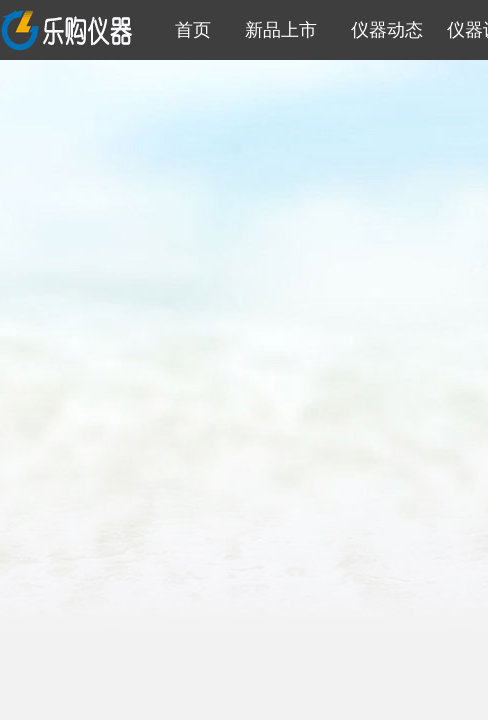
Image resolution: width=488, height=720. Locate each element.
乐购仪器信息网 (69, 30)
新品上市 (276, 30)
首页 (188, 30)
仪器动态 (382, 30)
